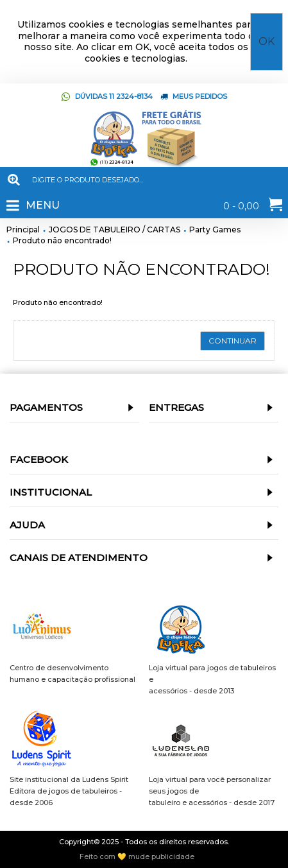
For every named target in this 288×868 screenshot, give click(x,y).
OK (267, 41)
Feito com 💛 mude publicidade (137, 857)
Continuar (233, 341)
